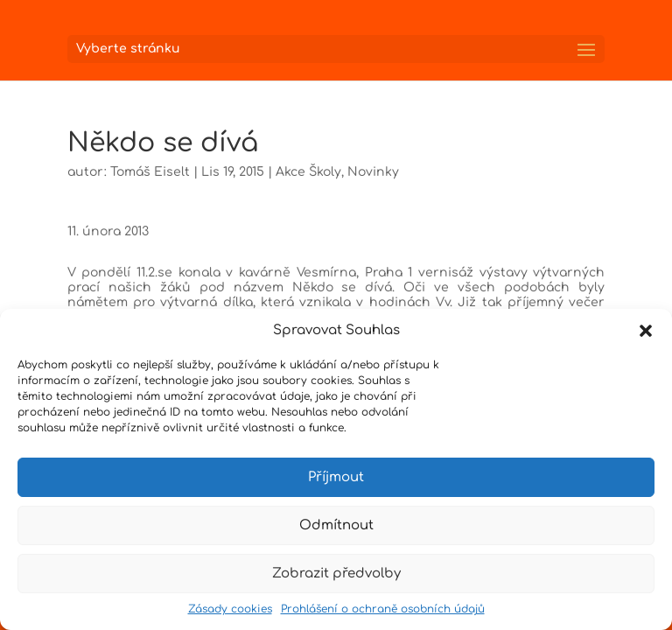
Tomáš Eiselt (150, 172)
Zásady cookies (230, 609)
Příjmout (336, 477)
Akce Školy (308, 172)
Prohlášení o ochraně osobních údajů (383, 609)
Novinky (373, 172)
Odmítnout (336, 525)
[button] (646, 331)
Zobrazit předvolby (336, 574)
